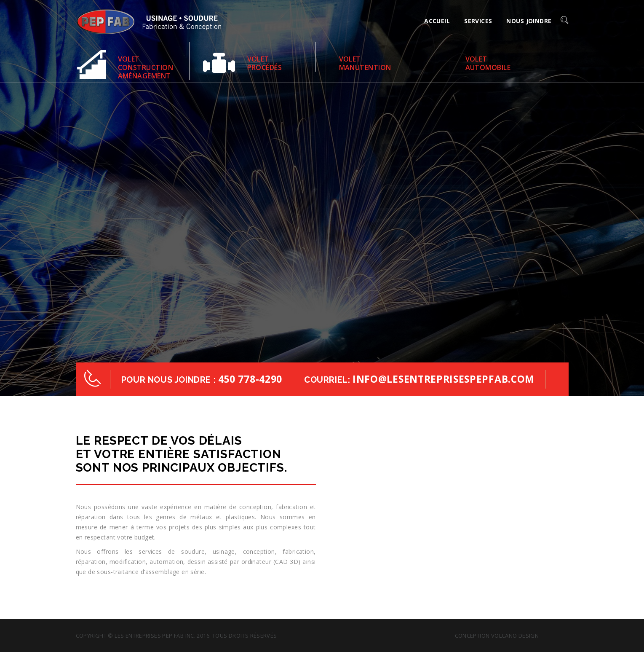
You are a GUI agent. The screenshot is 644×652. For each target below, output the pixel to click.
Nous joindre (529, 21)
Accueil (437, 21)
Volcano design (515, 636)
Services (478, 21)
